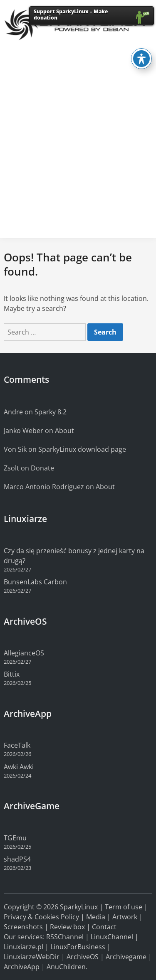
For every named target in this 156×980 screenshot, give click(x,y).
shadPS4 (17, 859)
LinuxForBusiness (78, 947)
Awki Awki (19, 767)
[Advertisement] (78, 154)
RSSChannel (65, 937)
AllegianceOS (24, 653)
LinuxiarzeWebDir (32, 957)
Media (96, 917)
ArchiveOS (83, 957)
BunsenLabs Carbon (35, 582)
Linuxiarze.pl (24, 947)
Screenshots (23, 927)
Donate (42, 468)
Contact (104, 927)
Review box (67, 927)
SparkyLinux (79, 907)
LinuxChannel (112, 937)
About (64, 431)
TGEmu (15, 838)
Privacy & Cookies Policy (41, 917)
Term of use (124, 907)
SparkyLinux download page (82, 449)
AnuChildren (66, 967)
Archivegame (126, 957)
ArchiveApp (22, 967)
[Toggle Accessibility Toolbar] (141, 45)
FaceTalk (17, 745)
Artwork (125, 917)
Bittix (12, 674)
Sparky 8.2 (51, 412)
